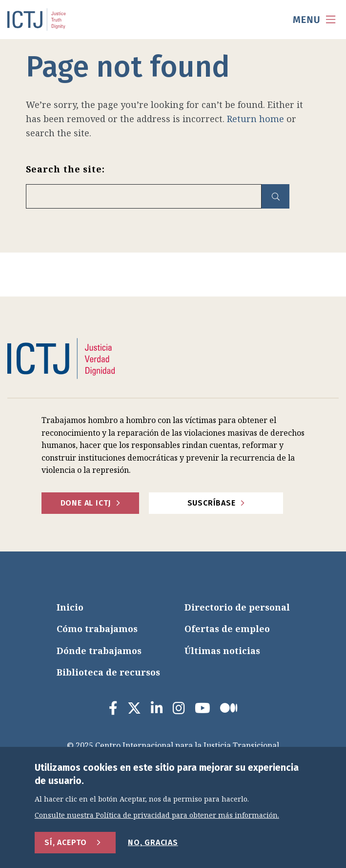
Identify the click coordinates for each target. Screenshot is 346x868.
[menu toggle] (314, 20)
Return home (255, 119)
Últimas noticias (222, 651)
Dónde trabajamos (99, 651)
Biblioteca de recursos (108, 672)
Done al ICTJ (86, 503)
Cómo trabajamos (97, 629)
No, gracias (153, 842)
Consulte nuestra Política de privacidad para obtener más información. (157, 815)
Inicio (70, 607)
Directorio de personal (237, 607)
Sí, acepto (66, 842)
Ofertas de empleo (227, 629)
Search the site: (65, 169)
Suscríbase (212, 503)
